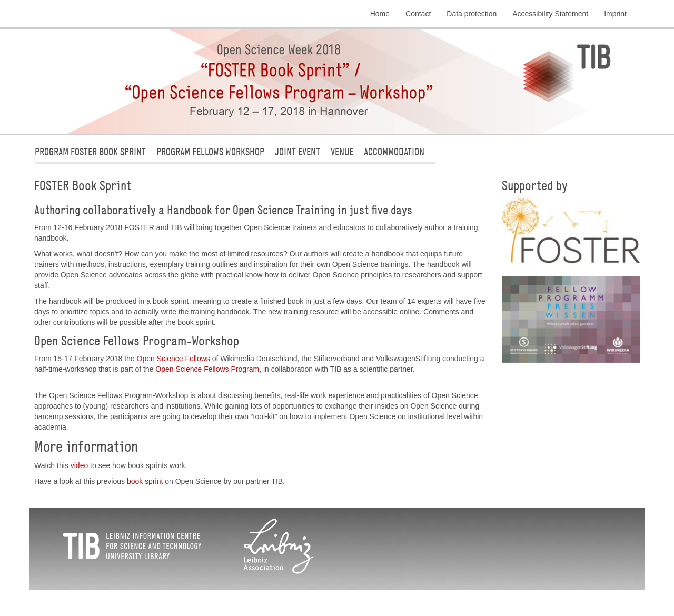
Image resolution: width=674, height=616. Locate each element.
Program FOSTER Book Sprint (90, 151)
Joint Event (298, 151)
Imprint (615, 14)
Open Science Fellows (174, 359)
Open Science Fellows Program (207, 369)
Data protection (472, 14)
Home (380, 14)
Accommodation (394, 151)
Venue (342, 151)
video (79, 465)
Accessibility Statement (550, 14)
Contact (418, 14)
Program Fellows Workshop (210, 151)
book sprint (145, 481)
